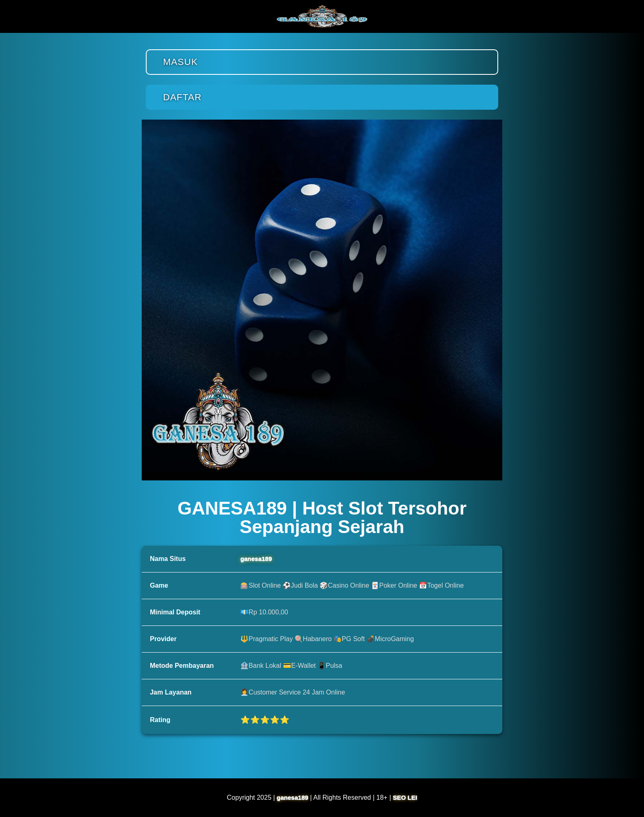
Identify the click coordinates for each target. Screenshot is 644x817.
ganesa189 (256, 559)
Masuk (181, 62)
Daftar (182, 97)
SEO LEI (405, 797)
